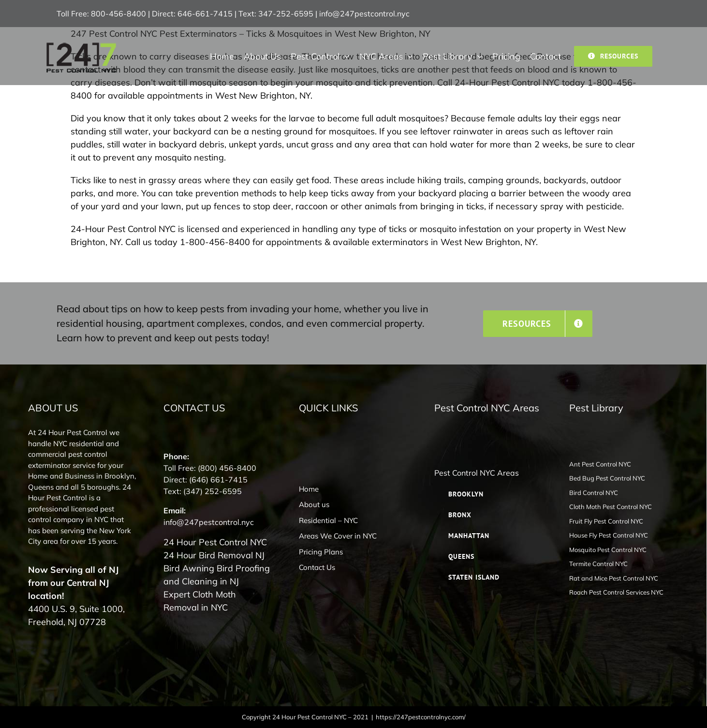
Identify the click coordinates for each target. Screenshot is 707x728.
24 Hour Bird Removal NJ (214, 555)
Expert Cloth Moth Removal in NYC (200, 601)
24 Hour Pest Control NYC (215, 542)
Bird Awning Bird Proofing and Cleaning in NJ (217, 575)
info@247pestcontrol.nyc (364, 14)
